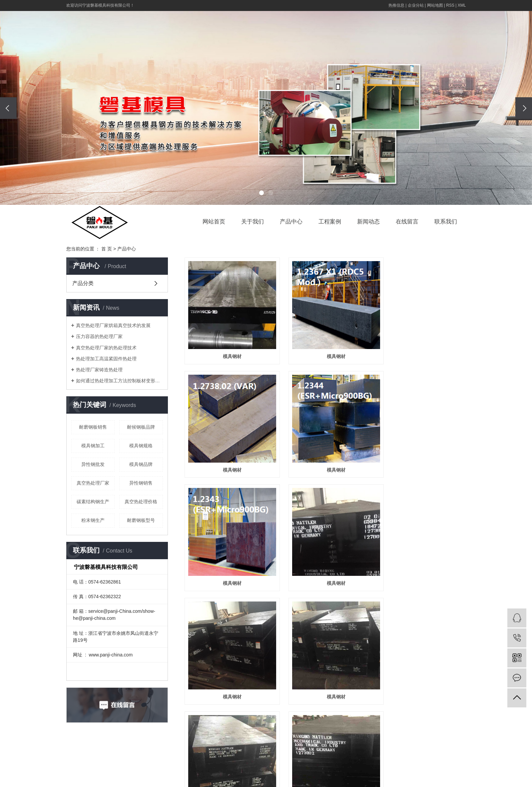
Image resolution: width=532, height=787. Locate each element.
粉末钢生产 (93, 520)
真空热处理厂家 (93, 483)
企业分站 (416, 5)
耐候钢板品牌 (141, 427)
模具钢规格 (141, 446)
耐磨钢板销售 (93, 427)
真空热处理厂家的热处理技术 (106, 348)
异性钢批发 (93, 464)
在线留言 (407, 222)
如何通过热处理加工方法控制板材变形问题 (119, 381)
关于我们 (253, 222)
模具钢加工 (93, 446)
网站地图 (435, 5)
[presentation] (8, 108)
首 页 (107, 249)
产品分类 (83, 283)
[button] (262, 193)
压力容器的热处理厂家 (99, 336)
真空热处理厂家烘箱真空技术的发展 (113, 325)
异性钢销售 (141, 483)
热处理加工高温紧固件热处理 (106, 359)
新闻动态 (368, 222)
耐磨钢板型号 (141, 520)
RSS (450, 5)
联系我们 (446, 222)
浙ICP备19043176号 (404, 770)
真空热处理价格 (141, 502)
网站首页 (214, 222)
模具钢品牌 (141, 464)
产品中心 (291, 222)
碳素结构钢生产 (93, 502)
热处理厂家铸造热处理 (99, 370)
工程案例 (330, 222)
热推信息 (396, 5)
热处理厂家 (434, 780)
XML (462, 5)
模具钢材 (229, 349)
